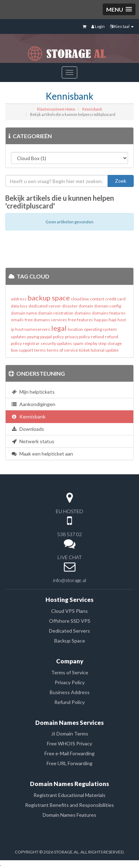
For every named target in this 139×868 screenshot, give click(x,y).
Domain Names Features (69, 815)
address (19, 299)
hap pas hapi (105, 320)
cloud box (80, 299)
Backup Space (70, 641)
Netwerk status (33, 441)
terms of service (62, 350)
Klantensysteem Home (56, 109)
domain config (108, 306)
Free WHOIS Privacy (69, 743)
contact (97, 299)
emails (17, 320)
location (75, 329)
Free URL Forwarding (69, 763)
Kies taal (122, 26)
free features (81, 320)
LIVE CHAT (70, 557)
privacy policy (77, 337)
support (26, 350)
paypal (46, 337)
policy (58, 337)
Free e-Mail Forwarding (69, 753)
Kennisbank (92, 109)
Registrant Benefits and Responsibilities (69, 805)
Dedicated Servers (69, 631)
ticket (84, 350)
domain (86, 306)
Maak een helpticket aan (42, 454)
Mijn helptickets (33, 392)
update (112, 350)
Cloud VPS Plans (69, 611)
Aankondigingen (33, 404)
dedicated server (45, 306)
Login (98, 26)
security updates (56, 343)
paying (33, 337)
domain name (24, 313)
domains (83, 313)
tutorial (98, 350)
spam (78, 343)
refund (98, 337)
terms (40, 350)
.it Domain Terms (70, 734)
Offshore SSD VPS (70, 621)
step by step (95, 343)
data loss (19, 306)
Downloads (28, 429)
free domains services (46, 320)
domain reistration (56, 313)
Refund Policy (69, 702)
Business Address (70, 692)
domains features (109, 313)
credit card (115, 299)
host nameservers (33, 329)
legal (59, 328)
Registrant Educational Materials (69, 795)
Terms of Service (70, 672)
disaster (70, 306)
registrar (31, 343)
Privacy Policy (70, 682)
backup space (49, 298)
